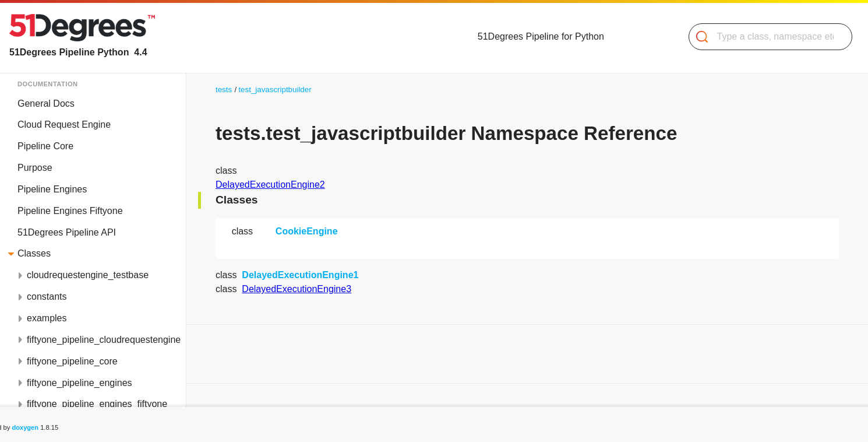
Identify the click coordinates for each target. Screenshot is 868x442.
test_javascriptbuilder (275, 90)
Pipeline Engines (52, 189)
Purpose (35, 168)
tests (224, 90)
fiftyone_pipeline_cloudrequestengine (104, 340)
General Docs (46, 104)
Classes (34, 253)
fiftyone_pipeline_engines (80, 383)
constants (47, 297)
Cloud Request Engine (64, 124)
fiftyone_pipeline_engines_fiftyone (97, 404)
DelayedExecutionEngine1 (300, 275)
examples (47, 318)
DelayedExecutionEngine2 (270, 185)
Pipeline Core (45, 146)
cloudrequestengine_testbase (88, 275)
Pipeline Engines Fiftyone (70, 211)
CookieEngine (307, 231)
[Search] (766, 37)
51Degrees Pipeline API (67, 232)
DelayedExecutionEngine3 (297, 289)
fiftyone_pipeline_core (72, 361)
